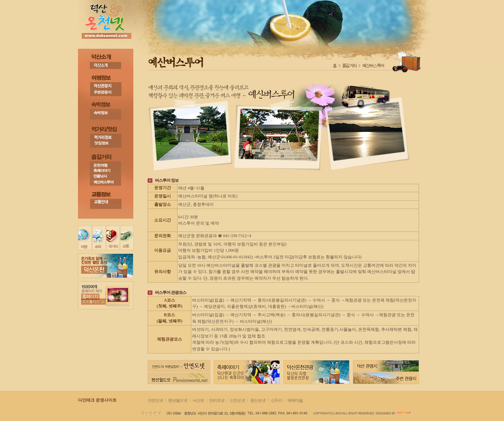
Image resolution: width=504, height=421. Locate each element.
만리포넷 (217, 400)
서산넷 (198, 400)
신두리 (277, 400)
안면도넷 (155, 400)
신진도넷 (238, 400)
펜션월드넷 (178, 400)
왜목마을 (295, 400)
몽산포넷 (258, 400)
